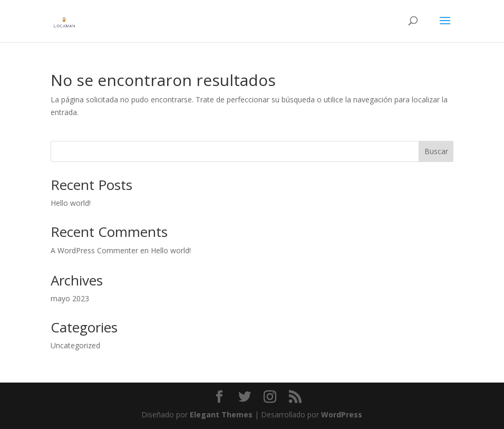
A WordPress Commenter (94, 250)
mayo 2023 (70, 298)
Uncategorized (75, 345)
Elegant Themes (221, 414)
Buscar (436, 151)
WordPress (342, 414)
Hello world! (71, 203)
